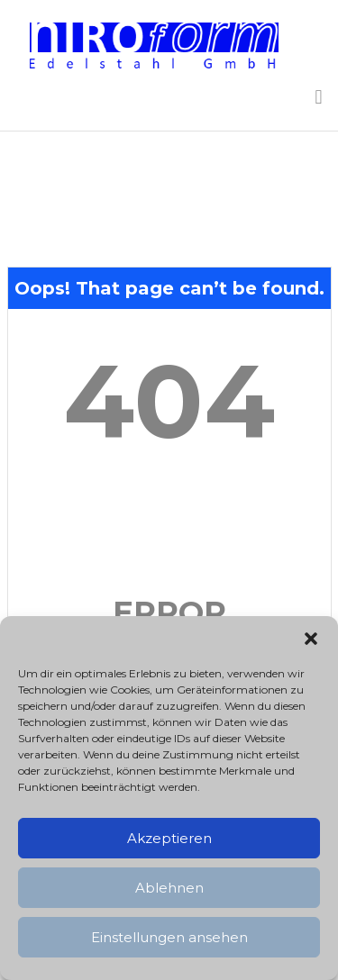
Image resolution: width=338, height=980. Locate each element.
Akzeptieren (169, 838)
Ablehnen (169, 888)
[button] (311, 639)
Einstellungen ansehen (169, 937)
